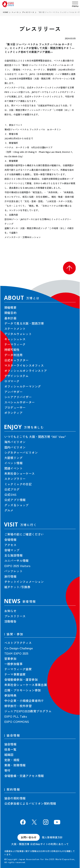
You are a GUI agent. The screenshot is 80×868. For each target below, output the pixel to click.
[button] (69, 268)
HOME (6, 12)
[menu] (75, 4)
